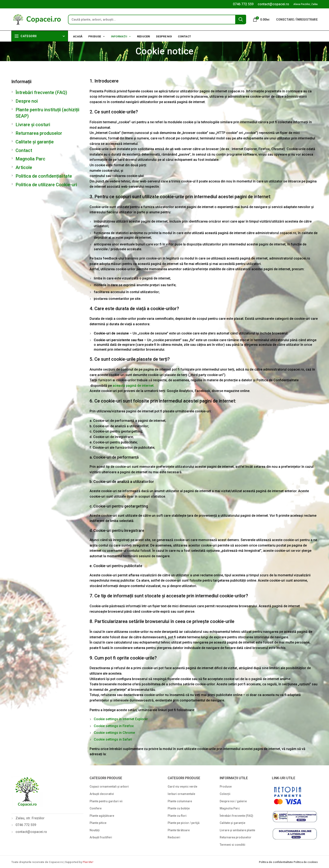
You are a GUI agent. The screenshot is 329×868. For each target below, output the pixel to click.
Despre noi (164, 36)
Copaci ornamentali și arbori (109, 787)
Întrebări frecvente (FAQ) (41, 92)
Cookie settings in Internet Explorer (121, 719)
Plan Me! (88, 862)
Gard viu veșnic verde (182, 787)
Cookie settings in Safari (113, 739)
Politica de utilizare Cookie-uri (46, 185)
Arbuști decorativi (102, 794)
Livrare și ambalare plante (237, 830)
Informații (121, 36)
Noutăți (95, 830)
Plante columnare (180, 801)
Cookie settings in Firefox (114, 726)
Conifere (96, 808)
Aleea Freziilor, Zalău (305, 4)
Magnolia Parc (30, 159)
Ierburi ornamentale (181, 794)
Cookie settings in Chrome (114, 733)
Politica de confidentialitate (276, 862)
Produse (97, 36)
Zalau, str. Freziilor (30, 818)
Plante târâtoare (179, 830)
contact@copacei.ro (273, 4)
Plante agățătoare (102, 816)
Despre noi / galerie (233, 801)
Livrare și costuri (33, 125)
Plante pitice (98, 823)
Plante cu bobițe (179, 808)
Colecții (225, 794)
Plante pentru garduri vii (106, 801)
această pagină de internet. (134, 386)
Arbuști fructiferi (101, 837)
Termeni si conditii (232, 845)
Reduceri (144, 36)
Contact (184, 36)
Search (241, 19)
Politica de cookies (306, 862)
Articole (24, 167)
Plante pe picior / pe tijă (184, 823)
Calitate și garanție (35, 142)
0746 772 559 (243, 4)
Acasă (78, 36)
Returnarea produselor (39, 133)
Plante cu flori (177, 816)
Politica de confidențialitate (44, 176)
